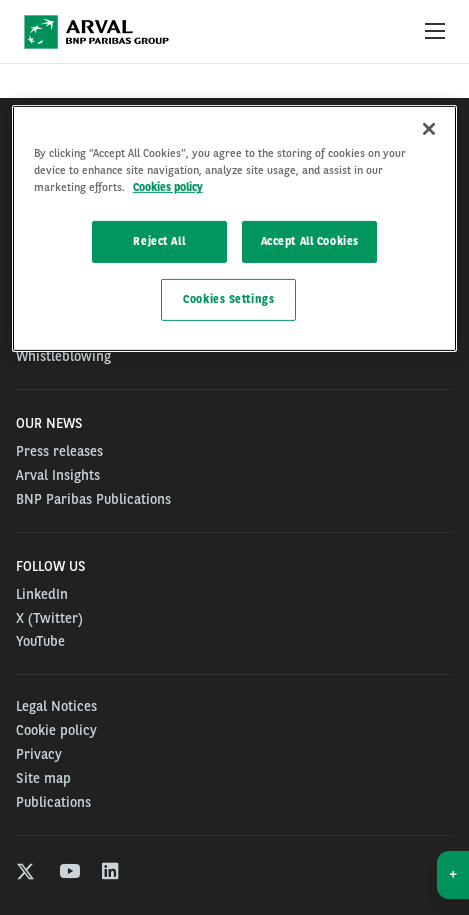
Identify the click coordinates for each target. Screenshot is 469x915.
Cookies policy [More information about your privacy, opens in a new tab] (168, 187)
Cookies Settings (228, 299)
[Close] (429, 129)
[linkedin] (111, 873)
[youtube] (68, 873)
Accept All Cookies (310, 241)
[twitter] (25, 873)
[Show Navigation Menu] (435, 32)
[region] (235, 228)
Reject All (159, 241)
